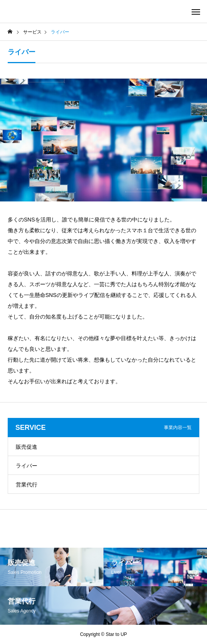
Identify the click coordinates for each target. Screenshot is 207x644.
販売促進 (27, 447)
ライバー (27, 466)
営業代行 (27, 485)
